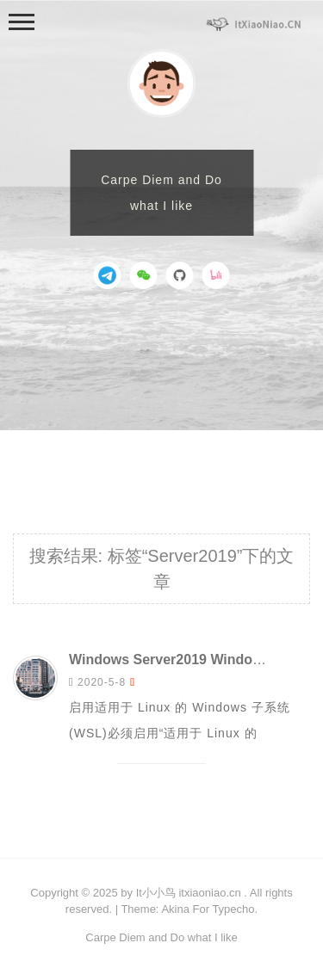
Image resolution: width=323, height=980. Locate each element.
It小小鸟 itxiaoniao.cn (189, 893)
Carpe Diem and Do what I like (161, 937)
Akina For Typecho (208, 909)
